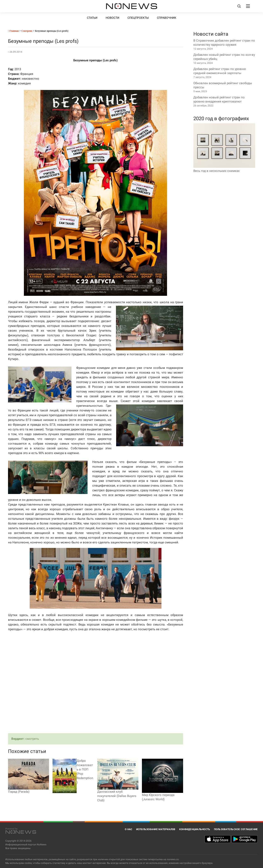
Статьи (92, 18)
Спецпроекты (138, 18)
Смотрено (27, 31)
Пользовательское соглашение (236, 829)
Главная (13, 31)
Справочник (167, 18)
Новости (112, 18)
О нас (129, 829)
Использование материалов (156, 829)
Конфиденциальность (195, 829)
